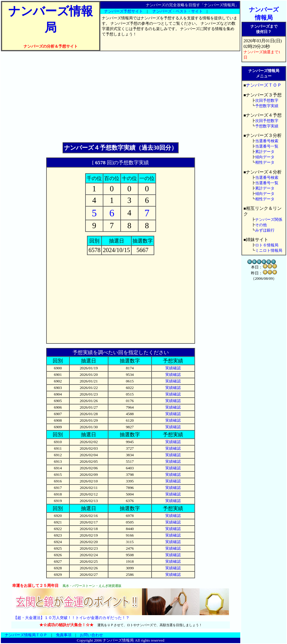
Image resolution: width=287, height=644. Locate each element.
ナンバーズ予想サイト (124, 11)
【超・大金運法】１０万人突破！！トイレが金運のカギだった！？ (71, 618)
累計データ (265, 152)
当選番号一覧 (267, 146)
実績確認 (173, 368)
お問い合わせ (91, 635)
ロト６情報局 (267, 245)
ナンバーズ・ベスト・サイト (178, 11)
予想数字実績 (267, 106)
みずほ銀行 (265, 230)
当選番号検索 (267, 141)
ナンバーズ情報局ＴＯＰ (26, 635)
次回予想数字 (267, 100)
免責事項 (64, 635)
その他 (261, 225)
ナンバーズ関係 (269, 219)
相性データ (265, 162)
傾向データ (265, 157)
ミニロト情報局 (269, 250)
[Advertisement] (121, 97)
